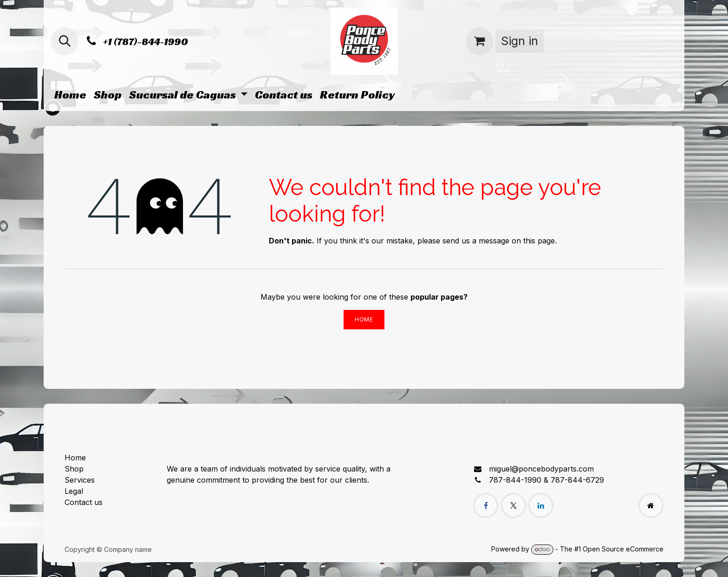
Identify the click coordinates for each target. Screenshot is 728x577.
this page (539, 241)
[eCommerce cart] (480, 41)
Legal (74, 491)
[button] (65, 41)
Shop (74, 469)
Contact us (84, 502)
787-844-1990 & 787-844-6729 (546, 480)
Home (364, 319)
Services (80, 480)
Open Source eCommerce (623, 549)
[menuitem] (70, 95)
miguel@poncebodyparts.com (541, 469)
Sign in (520, 41)
